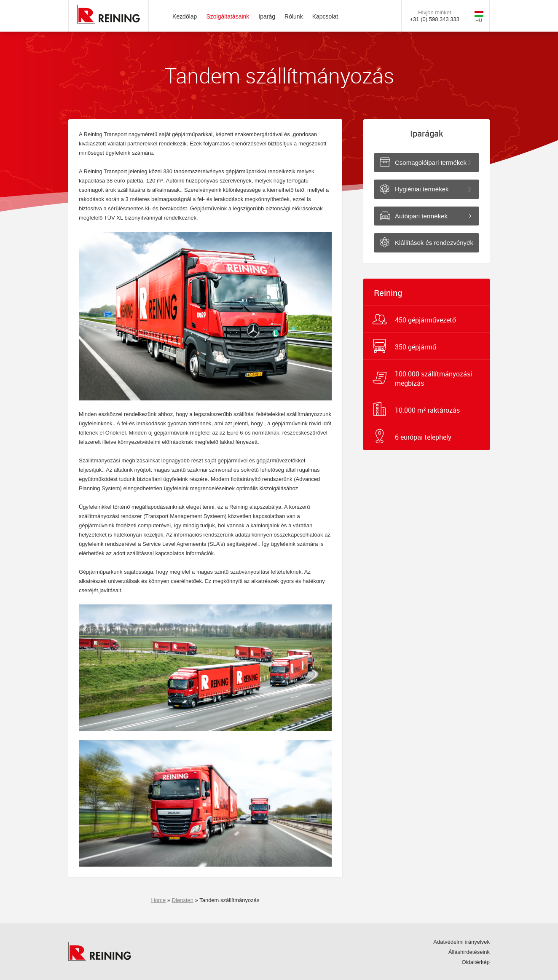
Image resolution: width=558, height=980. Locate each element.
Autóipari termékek (421, 216)
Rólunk (294, 16)
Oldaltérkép (476, 962)
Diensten (183, 900)
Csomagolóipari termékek (431, 162)
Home (158, 900)
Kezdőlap (185, 16)
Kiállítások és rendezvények (434, 243)
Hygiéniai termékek (422, 189)
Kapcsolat (325, 16)
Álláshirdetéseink (469, 952)
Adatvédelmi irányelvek (461, 942)
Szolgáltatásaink (228, 16)
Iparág (267, 16)
